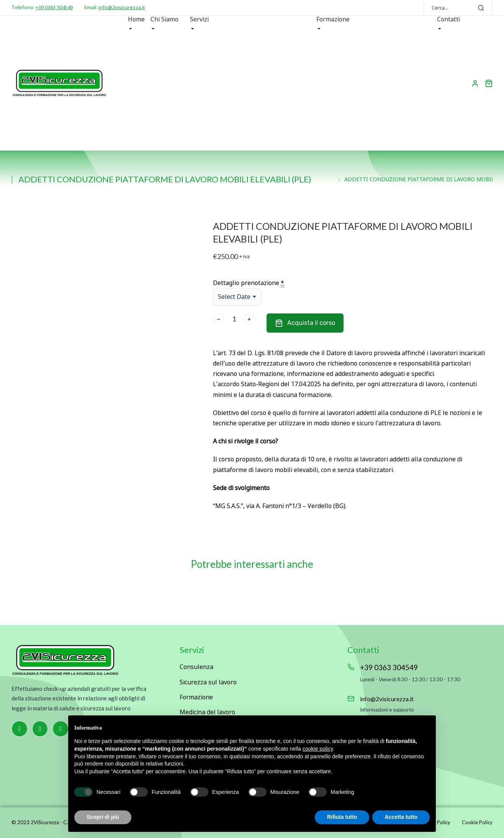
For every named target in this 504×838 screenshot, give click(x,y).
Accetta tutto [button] (401, 817)
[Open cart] (489, 83)
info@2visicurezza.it (122, 7)
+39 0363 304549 (54, 7)
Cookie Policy (477, 822)
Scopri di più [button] (103, 817)
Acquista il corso (305, 323)
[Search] (481, 8)
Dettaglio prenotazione (249, 283)
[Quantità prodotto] (234, 319)
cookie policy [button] (318, 749)
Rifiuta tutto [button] (342, 817)
